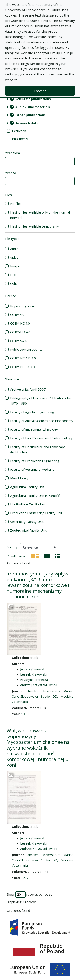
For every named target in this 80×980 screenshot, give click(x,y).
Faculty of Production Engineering (35, 461)
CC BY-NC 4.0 (20, 323)
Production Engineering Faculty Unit (36, 513)
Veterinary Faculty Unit (27, 522)
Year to (11, 173)
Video (14, 257)
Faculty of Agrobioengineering (32, 412)
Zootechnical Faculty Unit (28, 530)
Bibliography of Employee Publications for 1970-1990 (41, 401)
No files (16, 204)
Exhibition (19, 131)
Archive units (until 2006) (28, 389)
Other (15, 283)
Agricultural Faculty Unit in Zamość (35, 496)
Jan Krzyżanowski (33, 669)
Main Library (19, 478)
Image (15, 266)
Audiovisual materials (33, 107)
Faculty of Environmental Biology (34, 429)
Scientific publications (33, 99)
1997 (25, 878)
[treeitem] (40, 99)
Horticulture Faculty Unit (28, 504)
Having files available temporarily (35, 226)
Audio (14, 249)
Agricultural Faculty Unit (27, 487)
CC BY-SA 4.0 (20, 341)
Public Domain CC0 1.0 (26, 349)
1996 (25, 714)
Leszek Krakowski (33, 674)
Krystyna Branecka (34, 680)
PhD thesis (20, 139)
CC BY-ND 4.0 (20, 332)
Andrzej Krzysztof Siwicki (39, 685)
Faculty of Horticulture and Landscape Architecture (38, 449)
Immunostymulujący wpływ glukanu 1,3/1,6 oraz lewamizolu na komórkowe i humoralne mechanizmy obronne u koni (38, 585)
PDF (13, 275)
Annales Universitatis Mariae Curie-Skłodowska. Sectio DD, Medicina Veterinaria (43, 696)
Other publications (31, 115)
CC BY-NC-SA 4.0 (23, 367)
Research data (27, 123)
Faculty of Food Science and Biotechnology (41, 438)
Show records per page (29, 894)
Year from (12, 153)
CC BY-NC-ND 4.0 (23, 358)
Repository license (24, 306)
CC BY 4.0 (17, 315)
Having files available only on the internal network (40, 215)
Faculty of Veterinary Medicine (32, 469)
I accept (40, 91)
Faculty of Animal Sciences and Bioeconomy (42, 421)
